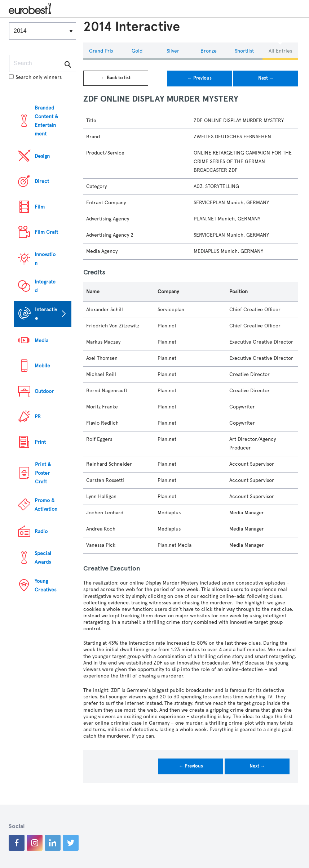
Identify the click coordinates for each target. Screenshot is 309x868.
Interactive (46, 314)
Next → (266, 78)
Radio (41, 531)
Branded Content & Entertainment (46, 121)
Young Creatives (45, 585)
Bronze (209, 51)
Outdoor (44, 391)
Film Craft (46, 232)
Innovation (45, 259)
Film (40, 207)
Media (41, 341)
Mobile (42, 366)
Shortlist (244, 51)
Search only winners (35, 77)
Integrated (45, 286)
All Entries (280, 51)
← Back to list (116, 78)
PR (38, 417)
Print (40, 442)
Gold (137, 51)
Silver (173, 51)
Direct (42, 181)
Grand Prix (101, 51)
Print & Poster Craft (43, 473)
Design (42, 156)
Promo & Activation (46, 505)
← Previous (200, 78)
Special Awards (43, 558)
